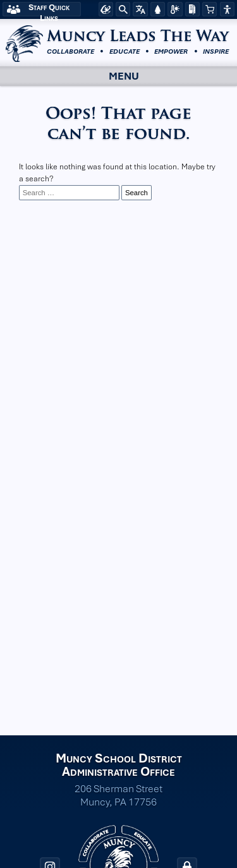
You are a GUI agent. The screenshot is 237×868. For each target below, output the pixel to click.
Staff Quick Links (49, 9)
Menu (113, 76)
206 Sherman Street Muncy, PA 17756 (118, 795)
